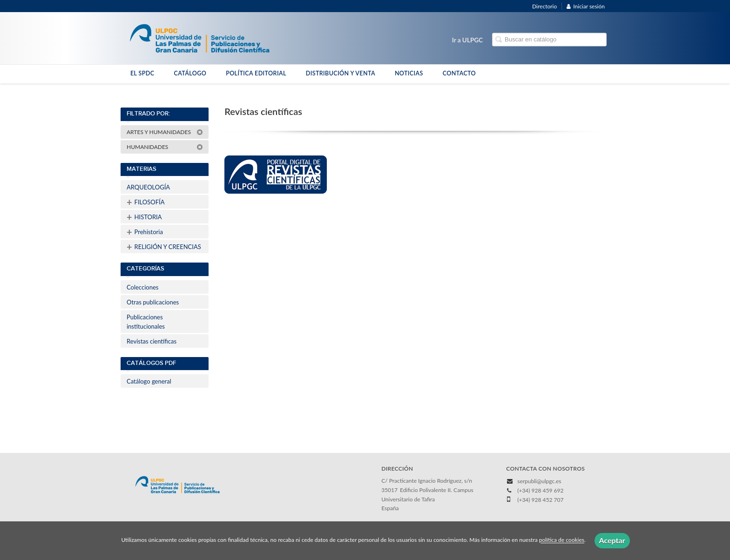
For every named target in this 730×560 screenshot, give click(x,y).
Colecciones (142, 287)
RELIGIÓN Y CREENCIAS (164, 247)
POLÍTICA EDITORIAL (256, 73)
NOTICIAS (409, 73)
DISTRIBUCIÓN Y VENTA (341, 73)
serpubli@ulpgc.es (539, 481)
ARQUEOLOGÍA (148, 187)
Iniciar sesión (586, 6)
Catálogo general (149, 381)
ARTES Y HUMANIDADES (165, 132)
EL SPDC (142, 73)
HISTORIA (144, 217)
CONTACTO (459, 73)
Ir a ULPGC (467, 40)
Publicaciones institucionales (146, 322)
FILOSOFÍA (146, 202)
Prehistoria (145, 232)
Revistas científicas (152, 341)
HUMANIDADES (165, 147)
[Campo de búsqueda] (549, 40)
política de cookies (562, 540)
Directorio (544, 6)
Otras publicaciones (153, 302)
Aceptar (612, 540)
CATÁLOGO (190, 73)
